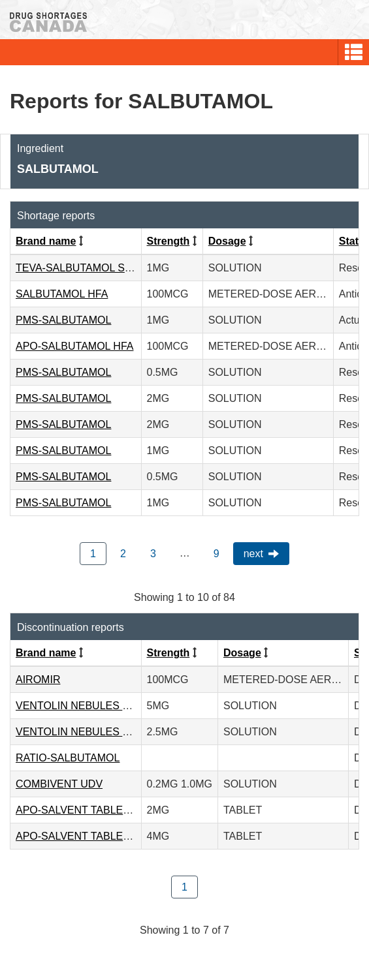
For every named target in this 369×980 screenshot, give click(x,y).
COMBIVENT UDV (59, 784)
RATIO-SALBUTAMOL (68, 758)
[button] (354, 52)
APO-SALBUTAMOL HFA (74, 346)
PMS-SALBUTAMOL (63, 320)
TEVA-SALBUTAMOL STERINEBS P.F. (106, 268)
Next (253, 554)
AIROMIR (38, 680)
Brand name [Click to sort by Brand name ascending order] (46, 241)
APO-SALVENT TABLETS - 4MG (92, 836)
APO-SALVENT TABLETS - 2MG (92, 810)
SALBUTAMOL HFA (62, 294)
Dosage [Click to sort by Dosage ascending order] (227, 241)
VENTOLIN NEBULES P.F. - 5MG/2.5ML (109, 706)
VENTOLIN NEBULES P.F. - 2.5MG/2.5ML (114, 732)
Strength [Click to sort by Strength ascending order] (168, 241)
